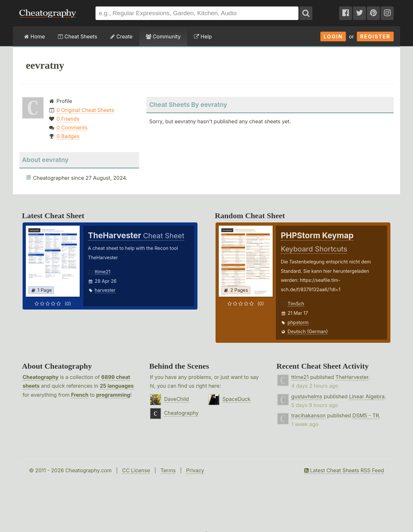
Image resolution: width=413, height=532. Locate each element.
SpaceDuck (236, 399)
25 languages (117, 386)
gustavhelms (307, 396)
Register (375, 36)
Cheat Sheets (78, 36)
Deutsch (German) (308, 331)
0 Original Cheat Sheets (85, 110)
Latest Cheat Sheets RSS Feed (344, 470)
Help (203, 36)
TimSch (296, 304)
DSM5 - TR (366, 415)
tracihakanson (308, 415)
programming (113, 395)
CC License (136, 470)
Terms (168, 470)
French (80, 395)
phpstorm (298, 322)
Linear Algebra (367, 396)
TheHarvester (352, 377)
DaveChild (176, 399)
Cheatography (40, 377)
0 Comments (72, 128)
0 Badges (68, 136)
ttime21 (103, 272)
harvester (105, 290)
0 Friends (68, 119)
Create (121, 36)
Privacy (195, 470)
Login (333, 36)
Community (163, 36)
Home (35, 36)
